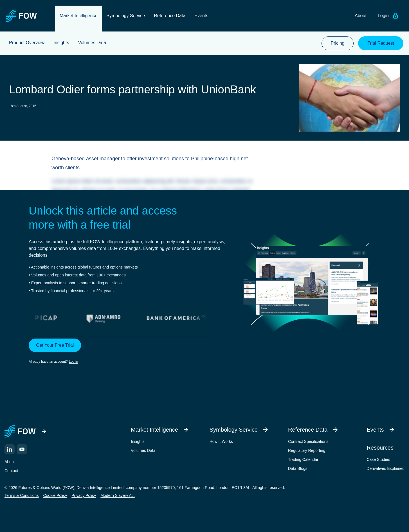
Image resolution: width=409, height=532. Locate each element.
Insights (138, 441)
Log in (74, 362)
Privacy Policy (84, 495)
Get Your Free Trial (55, 345)
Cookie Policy (55, 495)
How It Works (221, 441)
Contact (11, 471)
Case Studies (378, 459)
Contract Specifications (308, 441)
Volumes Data (143, 450)
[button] (127, 351)
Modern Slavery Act (117, 495)
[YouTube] (22, 449)
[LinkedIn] (10, 449)
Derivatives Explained (386, 468)
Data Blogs (298, 468)
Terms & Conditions (22, 495)
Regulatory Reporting (307, 450)
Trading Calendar (303, 459)
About (10, 462)
